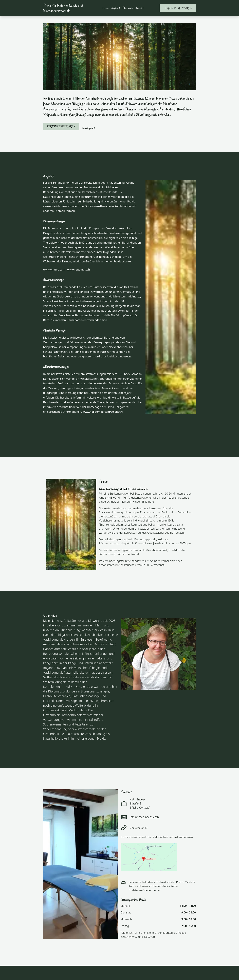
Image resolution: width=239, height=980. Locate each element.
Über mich (128, 8)
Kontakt (139, 8)
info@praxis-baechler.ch (144, 817)
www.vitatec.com (54, 270)
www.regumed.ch (79, 270)
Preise (105, 8)
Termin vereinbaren (178, 8)
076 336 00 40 (139, 828)
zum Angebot (88, 128)
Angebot (116, 8)
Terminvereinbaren (61, 126)
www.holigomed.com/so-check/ (103, 412)
